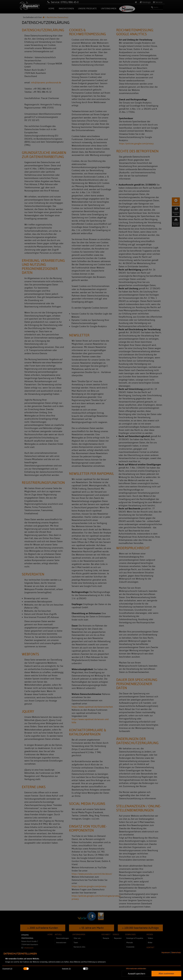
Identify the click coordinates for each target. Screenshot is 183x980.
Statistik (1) (66, 969)
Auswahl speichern (137, 974)
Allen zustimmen (166, 973)
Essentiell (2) (7, 969)
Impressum (166, 952)
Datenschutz (176, 952)
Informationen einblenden (136, 968)
